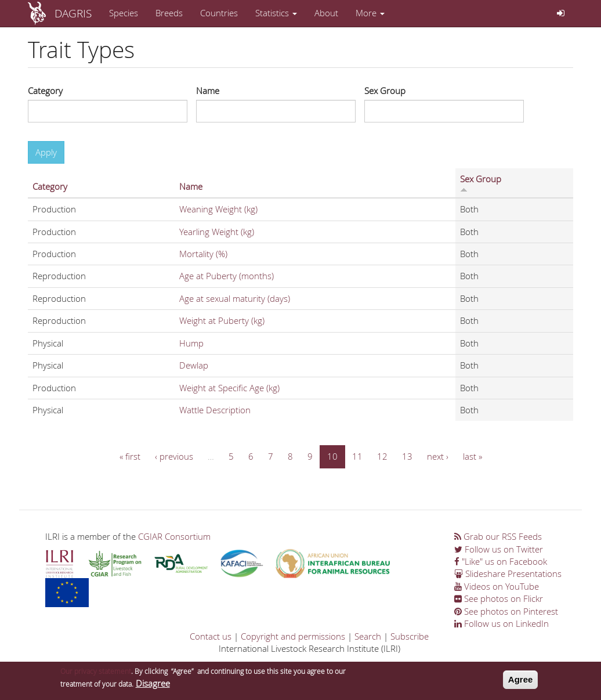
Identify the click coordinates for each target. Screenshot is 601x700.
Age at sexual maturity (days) (235, 298)
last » (473, 456)
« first (130, 456)
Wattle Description (215, 410)
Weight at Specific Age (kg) (229, 388)
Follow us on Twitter (499, 549)
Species (124, 13)
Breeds (169, 13)
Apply (46, 152)
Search (368, 636)
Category (45, 91)
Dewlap (194, 365)
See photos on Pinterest (506, 611)
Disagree (153, 685)
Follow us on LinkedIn (502, 623)
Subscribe (410, 636)
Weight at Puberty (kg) (222, 320)
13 (407, 456)
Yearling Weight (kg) (217, 232)
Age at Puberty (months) (227, 276)
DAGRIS (73, 13)
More (370, 13)
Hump (191, 343)
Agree (521, 682)
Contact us (211, 636)
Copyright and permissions (293, 636)
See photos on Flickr (499, 598)
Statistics (276, 13)
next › (438, 456)
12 (382, 456)
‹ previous (174, 456)
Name (208, 91)
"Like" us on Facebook (501, 561)
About (326, 13)
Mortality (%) (203, 254)
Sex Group (385, 91)
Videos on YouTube (497, 586)
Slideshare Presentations (508, 573)
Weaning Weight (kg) (218, 209)
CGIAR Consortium (174, 536)
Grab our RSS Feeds (498, 536)
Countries (219, 13)
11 (357, 456)
